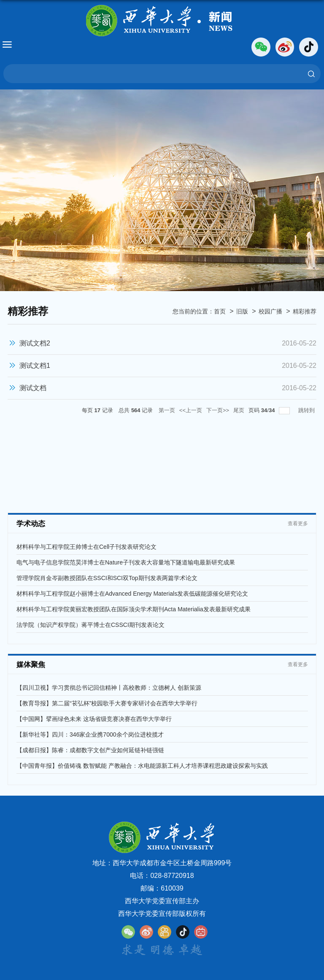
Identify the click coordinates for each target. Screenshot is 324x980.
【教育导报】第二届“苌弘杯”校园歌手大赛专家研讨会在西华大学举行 (107, 703)
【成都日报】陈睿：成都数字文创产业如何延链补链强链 (90, 750)
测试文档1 (35, 366)
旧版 (242, 311)
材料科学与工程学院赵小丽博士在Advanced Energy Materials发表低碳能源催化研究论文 (132, 594)
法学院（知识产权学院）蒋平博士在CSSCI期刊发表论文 (90, 625)
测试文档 (33, 388)
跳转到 (307, 410)
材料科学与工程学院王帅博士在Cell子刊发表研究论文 (86, 547)
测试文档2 (35, 343)
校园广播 (270, 311)
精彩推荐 (305, 311)
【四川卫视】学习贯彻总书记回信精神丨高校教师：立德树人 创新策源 (109, 688)
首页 (220, 311)
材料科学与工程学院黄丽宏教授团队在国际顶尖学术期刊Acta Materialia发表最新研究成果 (134, 609)
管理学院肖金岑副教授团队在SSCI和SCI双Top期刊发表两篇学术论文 (107, 578)
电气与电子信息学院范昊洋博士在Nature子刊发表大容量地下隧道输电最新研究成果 (126, 562)
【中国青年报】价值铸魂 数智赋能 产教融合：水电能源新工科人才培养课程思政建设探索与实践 (142, 766)
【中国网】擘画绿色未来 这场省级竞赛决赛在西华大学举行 (94, 719)
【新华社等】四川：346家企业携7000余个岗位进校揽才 (90, 734)
